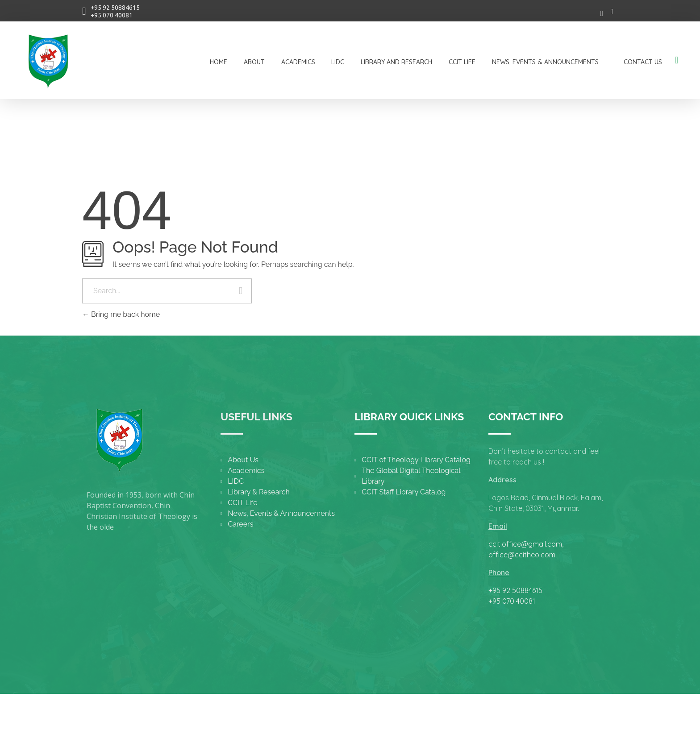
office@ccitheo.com (522, 555)
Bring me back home (121, 314)
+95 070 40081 (112, 15)
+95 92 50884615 (115, 8)
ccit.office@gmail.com (525, 544)
